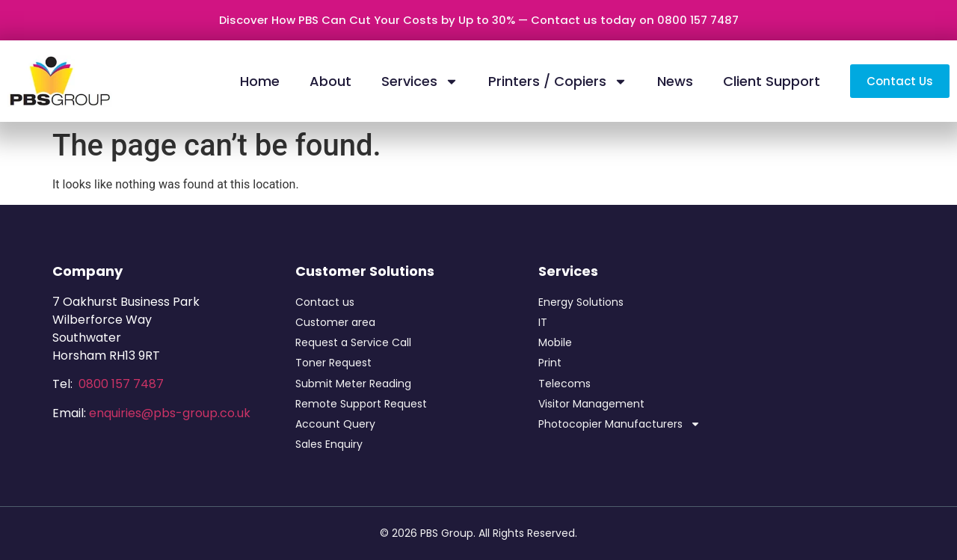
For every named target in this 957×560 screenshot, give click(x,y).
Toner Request (333, 363)
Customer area (335, 322)
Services (420, 81)
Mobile (555, 342)
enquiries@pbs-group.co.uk (170, 413)
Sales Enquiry (329, 444)
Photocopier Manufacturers (619, 424)
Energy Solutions (581, 302)
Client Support (772, 81)
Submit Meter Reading (353, 384)
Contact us (325, 302)
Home (260, 81)
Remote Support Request (361, 404)
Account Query (335, 424)
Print (550, 363)
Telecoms (564, 384)
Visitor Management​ (591, 404)
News (675, 81)
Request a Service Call (353, 342)
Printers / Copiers (558, 81)
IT (543, 322)
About (330, 81)
